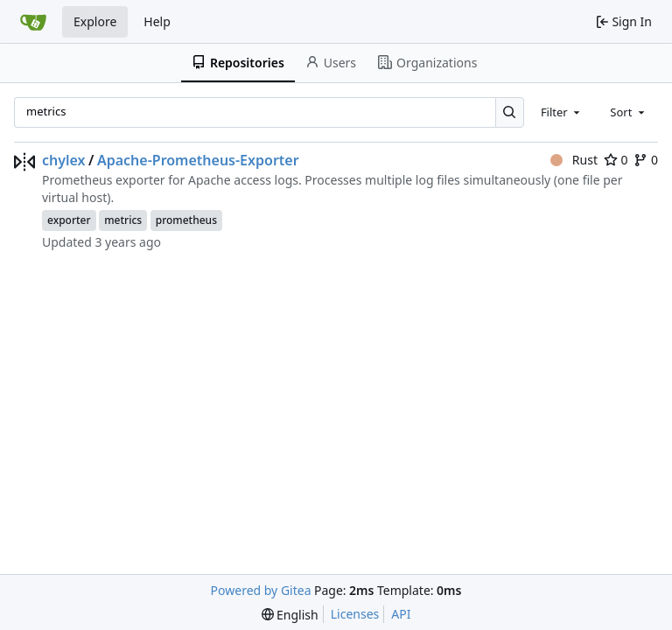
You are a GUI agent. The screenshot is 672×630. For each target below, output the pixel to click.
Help (157, 21)
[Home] (33, 22)
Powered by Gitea (261, 590)
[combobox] (562, 112)
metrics (123, 220)
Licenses (355, 614)
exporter (69, 220)
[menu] (290, 615)
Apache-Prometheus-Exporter (198, 160)
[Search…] (510, 112)
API (401, 614)
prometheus (186, 220)
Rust (574, 160)
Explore (95, 21)
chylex (64, 160)
